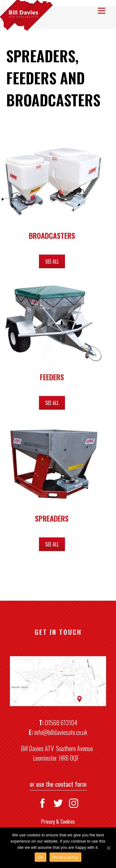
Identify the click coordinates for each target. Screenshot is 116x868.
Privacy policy (65, 857)
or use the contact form (58, 784)
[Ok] (108, 848)
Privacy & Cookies (58, 821)
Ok (40, 857)
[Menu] (102, 10)
